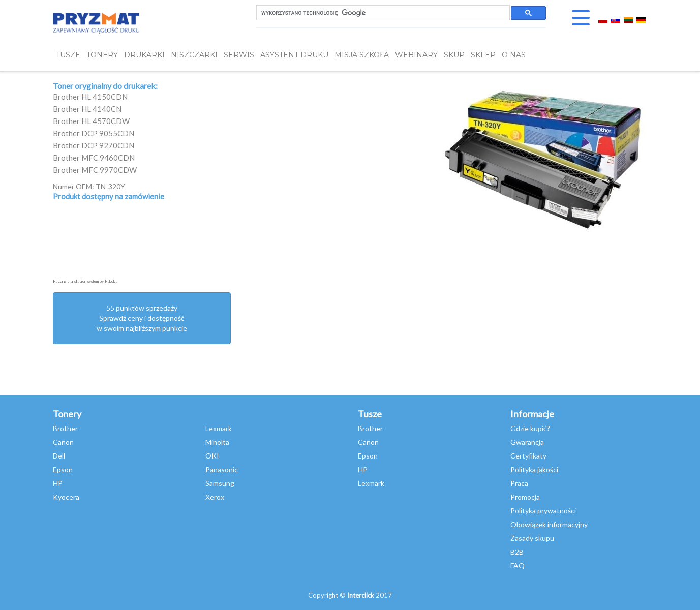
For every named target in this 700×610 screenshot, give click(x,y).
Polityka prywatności (543, 511)
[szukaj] (382, 13)
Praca (519, 483)
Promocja (525, 497)
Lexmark (219, 428)
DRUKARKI (144, 55)
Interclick (361, 595)
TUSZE (68, 55)
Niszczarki (194, 55)
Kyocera (66, 497)
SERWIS (239, 55)
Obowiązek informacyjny (549, 524)
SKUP (454, 55)
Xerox (215, 497)
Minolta (217, 442)
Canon (63, 442)
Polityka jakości (534, 469)
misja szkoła (362, 55)
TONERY (102, 55)
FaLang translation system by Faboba (85, 281)
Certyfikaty (528, 456)
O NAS (514, 55)
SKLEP (483, 55)
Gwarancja (527, 442)
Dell (59, 456)
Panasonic (222, 469)
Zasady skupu (532, 538)
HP (58, 483)
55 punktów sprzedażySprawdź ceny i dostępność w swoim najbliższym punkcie (142, 318)
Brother (65, 428)
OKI (212, 456)
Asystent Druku (294, 55)
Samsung (220, 483)
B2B (517, 552)
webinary (416, 55)
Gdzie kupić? (530, 428)
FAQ (518, 566)
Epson (63, 469)
